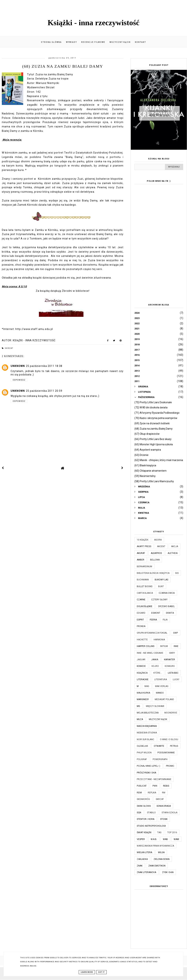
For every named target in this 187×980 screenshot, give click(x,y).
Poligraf (142, 759)
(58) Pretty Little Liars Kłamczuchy (154, 481)
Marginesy (143, 699)
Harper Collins (146, 646)
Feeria (153, 620)
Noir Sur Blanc (145, 739)
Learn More (87, 972)
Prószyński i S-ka (146, 773)
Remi (139, 793)
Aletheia (173, 553)
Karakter (169, 660)
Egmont (156, 613)
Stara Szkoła (169, 813)
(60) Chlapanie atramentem (150, 471)
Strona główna (51, 42)
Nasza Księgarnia (147, 726)
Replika (152, 793)
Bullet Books (145, 586)
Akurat (141, 553)
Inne (176, 646)
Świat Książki (144, 832)
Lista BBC (173, 673)
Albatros (156, 553)
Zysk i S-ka (168, 872)
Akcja (175, 546)
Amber (141, 560)
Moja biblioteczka (148, 713)
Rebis (166, 786)
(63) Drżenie (141, 455)
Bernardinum (144, 567)
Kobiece (141, 666)
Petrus (174, 746)
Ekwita (170, 613)
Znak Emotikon (157, 866)
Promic (170, 766)
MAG (147, 686)
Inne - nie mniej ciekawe (150, 653)
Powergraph (160, 759)
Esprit (140, 620)
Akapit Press (144, 546)
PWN (155, 786)
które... (158, 673)
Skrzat (9, 348)
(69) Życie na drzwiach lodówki (152, 423)
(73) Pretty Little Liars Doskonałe (153, 402)
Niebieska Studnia (147, 733)
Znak (140, 866)
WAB (165, 839)
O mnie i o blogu (169, 739)
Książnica (142, 673)
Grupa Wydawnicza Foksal (152, 633)
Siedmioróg (143, 799)
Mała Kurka (143, 693)
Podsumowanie (166, 753)
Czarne (141, 600)
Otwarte (159, 746)
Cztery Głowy (159, 600)
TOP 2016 (172, 832)
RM (164, 793)
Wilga (161, 852)
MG (138, 706)
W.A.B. (154, 839)
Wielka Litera (144, 852)
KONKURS (170, 666)
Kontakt (141, 42)
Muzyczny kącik (120, 42)
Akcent (161, 546)
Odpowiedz (19, 380)
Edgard (141, 613)
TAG (159, 832)
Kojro (155, 666)
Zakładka (142, 859)
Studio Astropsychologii (151, 826)
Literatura (161, 679)
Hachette (142, 640)
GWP (175, 633)
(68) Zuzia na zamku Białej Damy (153, 429)
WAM (176, 839)
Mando (160, 693)
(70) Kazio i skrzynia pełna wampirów (156, 418)
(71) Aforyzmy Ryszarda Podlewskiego (157, 413)
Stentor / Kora (146, 819)
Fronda (141, 626)
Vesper (141, 839)
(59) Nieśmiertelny (145, 476)
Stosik (164, 819)
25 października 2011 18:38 (44, 366)
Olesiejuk (142, 746)
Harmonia (159, 640)
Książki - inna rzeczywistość (94, 23)
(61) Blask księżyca (145, 465)
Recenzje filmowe (93, 42)
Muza (140, 719)
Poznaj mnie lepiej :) (148, 766)
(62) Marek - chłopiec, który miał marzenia (159, 460)
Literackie (143, 679)
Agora (158, 540)
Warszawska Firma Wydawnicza (155, 846)
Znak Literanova (146, 872)
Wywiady (71, 42)
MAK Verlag (162, 686)
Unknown (18, 366)
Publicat (142, 786)
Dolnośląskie (145, 606)
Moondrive (171, 713)
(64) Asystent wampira (148, 450)
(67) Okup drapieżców (147, 434)
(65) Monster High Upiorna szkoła (154, 444)
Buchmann (143, 580)
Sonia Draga (164, 806)
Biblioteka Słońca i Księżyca (153, 573)
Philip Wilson (144, 753)
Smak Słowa (144, 806)
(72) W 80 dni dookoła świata (151, 407)
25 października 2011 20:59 (44, 391)
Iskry (172, 653)
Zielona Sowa (162, 859)
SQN (139, 813)
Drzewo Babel (166, 606)
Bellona (155, 560)
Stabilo (151, 813)
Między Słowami (155, 706)
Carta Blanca (145, 593)
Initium (164, 646)
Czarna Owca (167, 593)
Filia (165, 620)
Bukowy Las (161, 580)
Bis (177, 573)
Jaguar (141, 660)
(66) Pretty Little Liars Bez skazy (153, 439)
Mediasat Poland (164, 699)
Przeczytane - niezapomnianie (154, 779)
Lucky (176, 679)
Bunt (161, 586)
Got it (101, 972)
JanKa (155, 660)
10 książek (143, 540)
